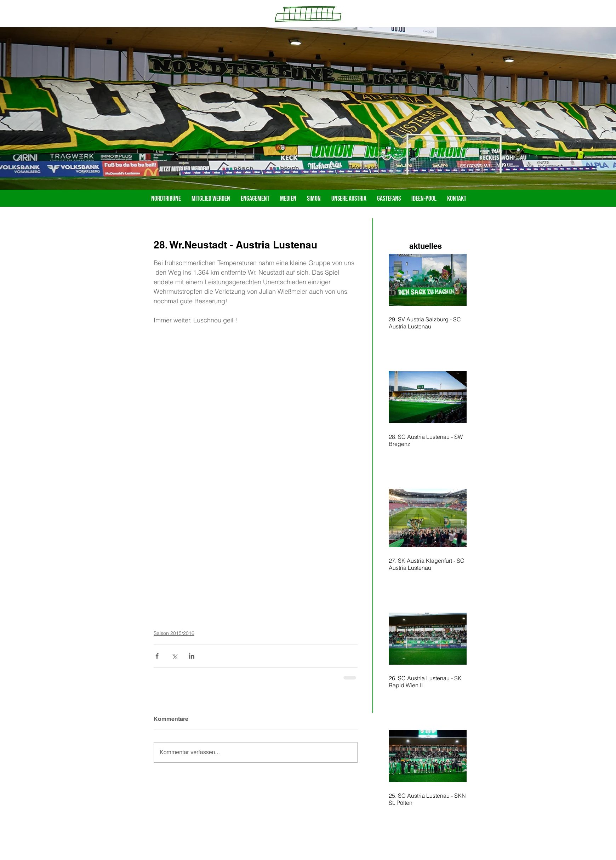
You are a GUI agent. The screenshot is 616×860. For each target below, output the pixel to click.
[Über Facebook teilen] (157, 656)
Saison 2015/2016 (174, 633)
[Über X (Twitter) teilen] (174, 656)
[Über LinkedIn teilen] (192, 656)
